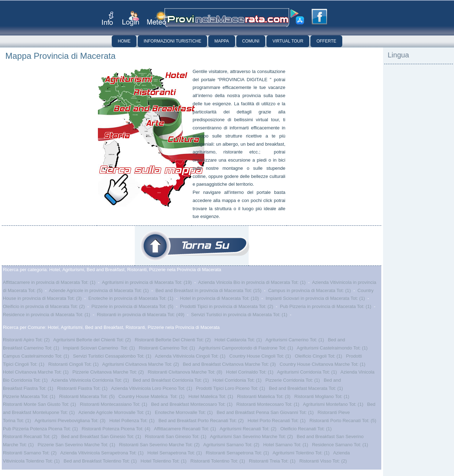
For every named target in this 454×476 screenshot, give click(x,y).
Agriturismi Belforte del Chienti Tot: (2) (92, 340)
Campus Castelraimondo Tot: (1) (36, 356)
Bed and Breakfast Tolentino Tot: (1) (100, 461)
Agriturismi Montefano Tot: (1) (333, 404)
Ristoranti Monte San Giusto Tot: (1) (39, 404)
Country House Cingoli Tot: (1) (260, 356)
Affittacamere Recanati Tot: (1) (185, 429)
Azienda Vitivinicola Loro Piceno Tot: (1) (152, 388)
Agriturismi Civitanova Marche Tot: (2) (141, 364)
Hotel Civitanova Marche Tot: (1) (36, 372)
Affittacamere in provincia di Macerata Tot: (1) (49, 282)
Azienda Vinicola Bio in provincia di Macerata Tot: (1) (252, 282)
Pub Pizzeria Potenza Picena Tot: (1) (40, 429)
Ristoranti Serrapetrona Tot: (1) (237, 453)
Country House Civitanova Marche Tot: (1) (322, 364)
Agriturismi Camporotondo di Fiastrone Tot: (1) (246, 348)
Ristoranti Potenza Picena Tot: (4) (116, 429)
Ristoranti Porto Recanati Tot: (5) (343, 421)
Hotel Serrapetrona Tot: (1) (175, 453)
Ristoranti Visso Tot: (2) (323, 461)
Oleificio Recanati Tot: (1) (306, 429)
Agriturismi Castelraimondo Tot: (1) (332, 348)
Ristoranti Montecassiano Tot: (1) (113, 404)
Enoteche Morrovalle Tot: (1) (184, 412)
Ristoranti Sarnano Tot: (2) (30, 453)
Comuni (251, 41)
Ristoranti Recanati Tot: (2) (30, 436)
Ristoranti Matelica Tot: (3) (264, 396)
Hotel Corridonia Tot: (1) (237, 380)
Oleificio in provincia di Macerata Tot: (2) (44, 306)
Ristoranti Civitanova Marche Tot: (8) (185, 372)
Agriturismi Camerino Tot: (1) (295, 340)
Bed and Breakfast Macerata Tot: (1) (306, 388)
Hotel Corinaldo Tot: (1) (250, 372)
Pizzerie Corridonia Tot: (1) (293, 380)
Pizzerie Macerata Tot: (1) (29, 396)
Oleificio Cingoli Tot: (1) (318, 356)
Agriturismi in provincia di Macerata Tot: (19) (147, 282)
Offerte (326, 41)
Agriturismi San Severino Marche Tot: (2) (251, 436)
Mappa (222, 41)
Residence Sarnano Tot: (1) (340, 445)
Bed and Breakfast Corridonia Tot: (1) (171, 380)
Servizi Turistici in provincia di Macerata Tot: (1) (239, 315)
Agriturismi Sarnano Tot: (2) (231, 445)
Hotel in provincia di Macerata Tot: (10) (220, 298)
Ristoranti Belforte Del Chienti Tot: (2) (173, 340)
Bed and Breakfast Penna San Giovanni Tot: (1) (265, 412)
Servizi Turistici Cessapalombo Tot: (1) (112, 356)
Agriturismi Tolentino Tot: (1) (301, 453)
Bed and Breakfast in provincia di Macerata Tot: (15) (208, 290)
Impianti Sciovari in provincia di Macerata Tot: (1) (315, 298)
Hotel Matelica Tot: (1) (211, 396)
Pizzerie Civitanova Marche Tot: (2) (108, 372)
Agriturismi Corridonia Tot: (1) (307, 372)
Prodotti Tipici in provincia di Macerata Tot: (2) (227, 306)
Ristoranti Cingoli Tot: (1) (73, 364)
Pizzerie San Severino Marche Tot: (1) (76, 445)
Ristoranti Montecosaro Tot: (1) (268, 404)
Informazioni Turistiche (172, 41)
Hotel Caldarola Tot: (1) (238, 340)
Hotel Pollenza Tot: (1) (132, 421)
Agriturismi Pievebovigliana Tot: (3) (70, 421)
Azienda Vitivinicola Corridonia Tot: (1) (90, 380)
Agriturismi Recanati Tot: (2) (248, 429)
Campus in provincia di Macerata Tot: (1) (309, 290)
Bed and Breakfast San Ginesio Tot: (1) (101, 436)
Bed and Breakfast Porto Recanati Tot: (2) (201, 421)
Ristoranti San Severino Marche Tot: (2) (159, 445)
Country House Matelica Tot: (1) (151, 396)
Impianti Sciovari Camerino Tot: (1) (99, 348)
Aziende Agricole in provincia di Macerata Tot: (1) (99, 290)
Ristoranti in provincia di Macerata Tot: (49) (141, 315)
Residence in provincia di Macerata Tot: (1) (46, 315)
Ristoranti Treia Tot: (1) (272, 461)
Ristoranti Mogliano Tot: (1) (322, 396)
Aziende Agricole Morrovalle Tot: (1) (115, 412)
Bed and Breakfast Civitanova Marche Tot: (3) (229, 364)
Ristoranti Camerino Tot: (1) (167, 348)
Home (124, 41)
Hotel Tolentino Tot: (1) (164, 461)
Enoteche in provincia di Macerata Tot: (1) (131, 298)
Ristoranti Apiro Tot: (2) (26, 340)
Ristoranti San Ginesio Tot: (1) (176, 436)
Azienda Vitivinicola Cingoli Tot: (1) (190, 356)
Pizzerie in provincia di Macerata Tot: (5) (132, 306)
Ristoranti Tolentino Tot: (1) (218, 461)
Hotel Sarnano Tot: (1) (286, 445)
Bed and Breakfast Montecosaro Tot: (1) (192, 404)
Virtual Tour (288, 41)
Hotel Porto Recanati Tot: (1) (277, 421)
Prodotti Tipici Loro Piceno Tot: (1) (231, 388)
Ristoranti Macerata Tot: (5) (87, 396)
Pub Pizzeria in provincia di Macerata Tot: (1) (326, 306)
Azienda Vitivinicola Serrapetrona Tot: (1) (102, 453)
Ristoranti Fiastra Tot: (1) (82, 388)
